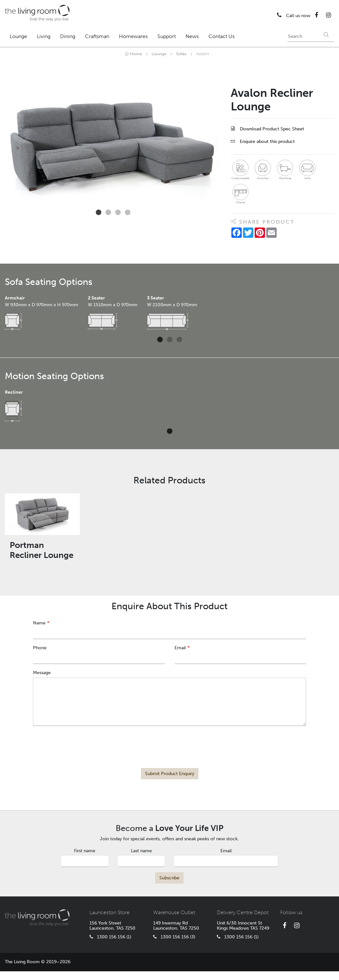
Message (42, 673)
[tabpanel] (113, 147)
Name (39, 623)
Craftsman (97, 36)
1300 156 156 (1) (110, 937)
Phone (40, 648)
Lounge (18, 36)
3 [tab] (118, 213)
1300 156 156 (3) (174, 937)
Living (44, 36)
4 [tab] (128, 213)
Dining (68, 36)
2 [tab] (108, 213)
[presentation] (170, 744)
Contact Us (222, 36)
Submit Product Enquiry (170, 774)
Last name (141, 851)
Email (180, 648)
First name (85, 851)
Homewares (133, 36)
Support (167, 36)
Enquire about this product (263, 141)
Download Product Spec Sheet (267, 129)
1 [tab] (99, 213)
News (192, 36)
